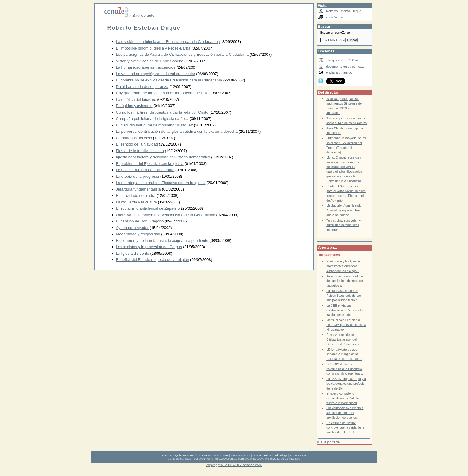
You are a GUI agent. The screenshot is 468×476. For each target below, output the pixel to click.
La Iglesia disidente (133, 253)
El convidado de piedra (136, 195)
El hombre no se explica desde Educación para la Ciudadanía (169, 80)
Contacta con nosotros (214, 455)
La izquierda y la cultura (137, 202)
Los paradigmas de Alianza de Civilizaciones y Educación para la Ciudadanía (182, 54)
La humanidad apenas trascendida (146, 67)
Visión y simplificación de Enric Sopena (150, 61)
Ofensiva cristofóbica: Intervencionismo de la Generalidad (166, 215)
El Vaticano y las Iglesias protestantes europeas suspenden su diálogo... (343, 266)
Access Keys (298, 455)
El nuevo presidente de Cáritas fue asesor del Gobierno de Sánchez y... (344, 339)
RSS (247, 455)
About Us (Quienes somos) (179, 455)
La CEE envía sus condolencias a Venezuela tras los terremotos (344, 310)
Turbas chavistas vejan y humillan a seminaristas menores (343, 225)
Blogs (284, 455)
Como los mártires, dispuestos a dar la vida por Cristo (162, 112)
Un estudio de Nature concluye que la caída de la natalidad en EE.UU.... (345, 428)
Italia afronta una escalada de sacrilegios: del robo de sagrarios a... (345, 281)
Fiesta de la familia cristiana (140, 151)
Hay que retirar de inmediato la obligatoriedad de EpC (162, 93)
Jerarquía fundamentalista (138, 189)
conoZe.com (335, 17)
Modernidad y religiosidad (138, 234)
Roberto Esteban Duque (344, 11)
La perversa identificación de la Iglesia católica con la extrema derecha (177, 131)
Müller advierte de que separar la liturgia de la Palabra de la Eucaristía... (344, 354)
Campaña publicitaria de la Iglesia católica (152, 119)
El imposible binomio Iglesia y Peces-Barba (153, 48)
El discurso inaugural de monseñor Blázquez (154, 125)
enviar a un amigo (339, 72)
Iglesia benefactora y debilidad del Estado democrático (163, 157)
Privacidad (271, 455)
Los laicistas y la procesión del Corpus (149, 247)
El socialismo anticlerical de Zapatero (148, 208)
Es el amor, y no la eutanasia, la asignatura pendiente (162, 241)
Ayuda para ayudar (133, 228)
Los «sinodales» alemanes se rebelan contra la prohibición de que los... (345, 413)
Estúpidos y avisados (134, 106)
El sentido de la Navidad (137, 144)
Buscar (257, 455)
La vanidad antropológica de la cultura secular (156, 74)
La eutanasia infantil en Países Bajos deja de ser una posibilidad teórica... (344, 296)
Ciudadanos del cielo (134, 138)
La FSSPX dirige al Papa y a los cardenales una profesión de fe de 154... (346, 384)
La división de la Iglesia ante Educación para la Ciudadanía (167, 42)
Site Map (236, 455)
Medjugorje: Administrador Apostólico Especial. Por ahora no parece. (344, 210)
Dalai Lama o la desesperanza (142, 87)
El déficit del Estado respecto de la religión (153, 260)
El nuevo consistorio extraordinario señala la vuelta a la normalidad (342, 398)
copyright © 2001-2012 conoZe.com (234, 465)
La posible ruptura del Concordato (145, 170)
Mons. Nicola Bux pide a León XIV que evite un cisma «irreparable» (346, 325)
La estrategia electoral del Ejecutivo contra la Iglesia (161, 183)
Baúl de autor (144, 15)
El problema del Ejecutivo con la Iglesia (150, 164)
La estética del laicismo (136, 99)
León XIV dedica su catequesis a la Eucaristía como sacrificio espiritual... (345, 369)
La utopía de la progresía (138, 176)
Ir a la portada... (330, 442)
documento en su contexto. (346, 67)
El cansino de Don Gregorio (140, 221)
